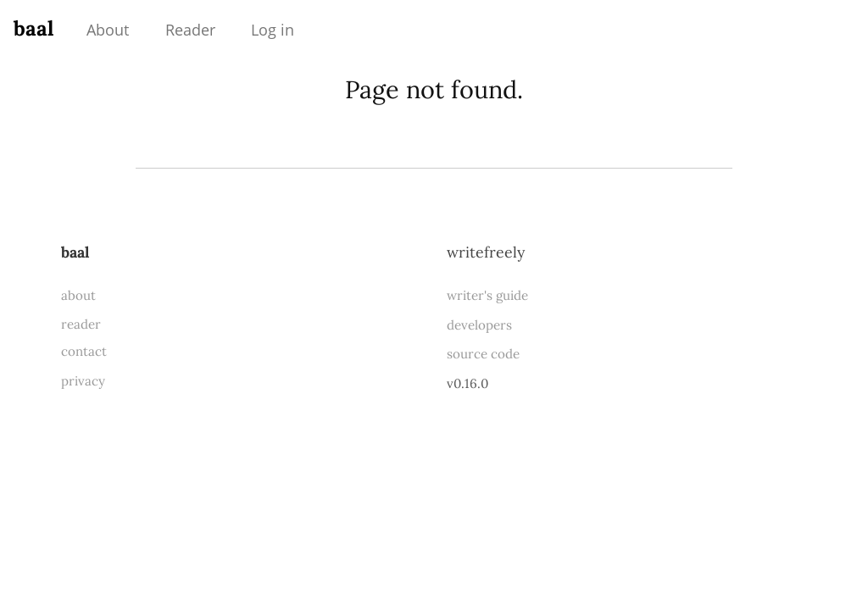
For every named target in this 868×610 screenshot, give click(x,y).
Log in (273, 30)
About (108, 30)
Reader (190, 30)
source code (483, 354)
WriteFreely (486, 252)
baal (33, 28)
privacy (83, 381)
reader (81, 324)
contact (84, 351)
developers (479, 325)
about (78, 295)
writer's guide (487, 295)
